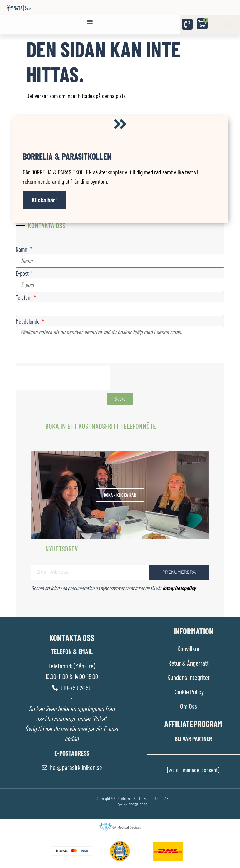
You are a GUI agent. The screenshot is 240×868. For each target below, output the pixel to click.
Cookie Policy (189, 692)
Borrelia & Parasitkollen (67, 156)
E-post (23, 274)
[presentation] (63, 378)
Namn (22, 249)
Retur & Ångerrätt (189, 663)
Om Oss (189, 706)
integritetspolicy (179, 588)
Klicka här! (44, 200)
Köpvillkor (189, 649)
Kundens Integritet (189, 677)
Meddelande (28, 322)
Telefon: (24, 298)
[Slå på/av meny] (90, 22)
